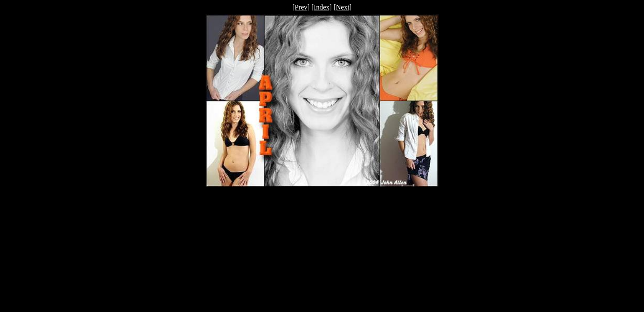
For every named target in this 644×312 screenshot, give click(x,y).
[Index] (322, 7)
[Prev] (301, 7)
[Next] (343, 7)
